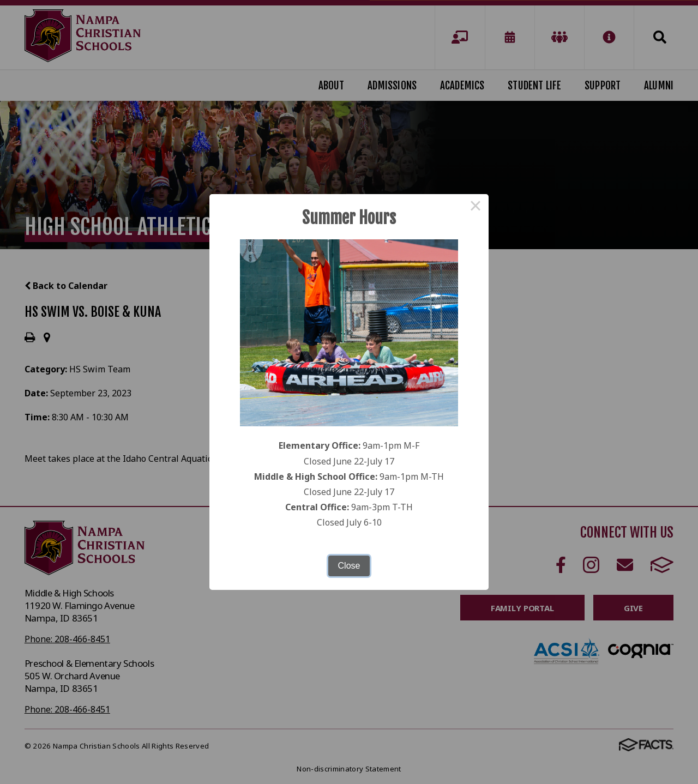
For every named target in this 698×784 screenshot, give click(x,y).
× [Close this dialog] (476, 207)
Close (349, 566)
